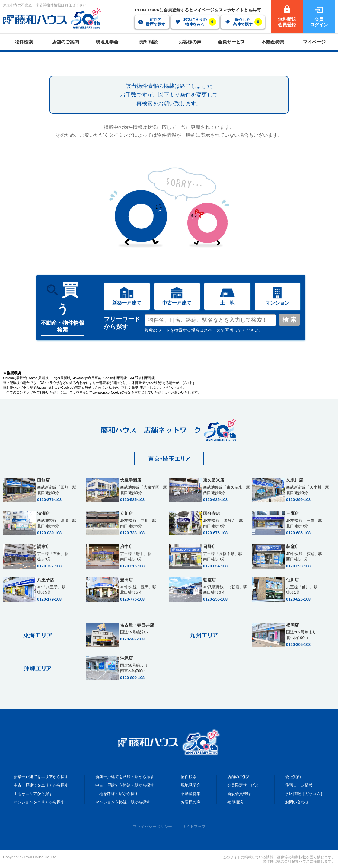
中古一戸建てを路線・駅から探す (125, 785)
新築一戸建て (127, 303)
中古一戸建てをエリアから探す (41, 785)
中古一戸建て (177, 303)
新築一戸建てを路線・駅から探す (125, 777)
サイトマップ (194, 827)
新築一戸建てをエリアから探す (41, 777)
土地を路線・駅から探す (117, 794)
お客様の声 (191, 802)
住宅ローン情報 (299, 785)
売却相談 (235, 802)
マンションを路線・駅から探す (123, 802)
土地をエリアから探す (33, 794)
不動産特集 (191, 794)
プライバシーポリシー (152, 827)
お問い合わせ (297, 802)
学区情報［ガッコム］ (305, 794)
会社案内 (293, 777)
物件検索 (189, 777)
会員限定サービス (243, 785)
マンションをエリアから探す (39, 802)
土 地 (227, 303)
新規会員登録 (239, 794)
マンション (277, 303)
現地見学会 (191, 785)
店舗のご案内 (239, 777)
